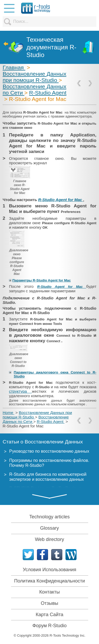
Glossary (49, 528)
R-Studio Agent (48, 93)
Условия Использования (49, 570)
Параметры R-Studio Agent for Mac (42, 280)
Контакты (50, 592)
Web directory (49, 539)
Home (8, 413)
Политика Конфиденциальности (50, 581)
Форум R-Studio (50, 626)
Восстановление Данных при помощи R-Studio (34, 77)
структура (20, 391)
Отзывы (50, 603)
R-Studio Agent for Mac (60, 200)
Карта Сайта (49, 615)
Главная (14, 67)
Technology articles (49, 517)
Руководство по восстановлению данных (49, 451)
